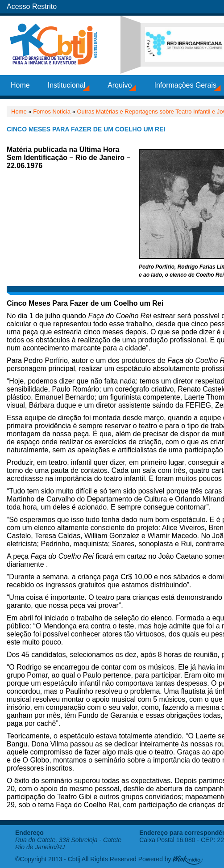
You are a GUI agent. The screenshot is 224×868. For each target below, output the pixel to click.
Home (20, 85)
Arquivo (120, 85)
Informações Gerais (185, 85)
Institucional (67, 85)
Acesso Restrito (32, 6)
